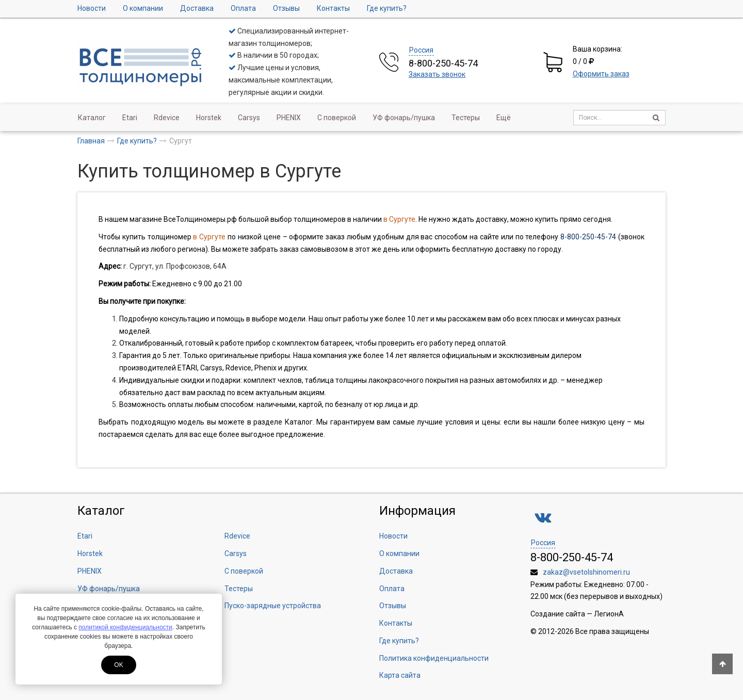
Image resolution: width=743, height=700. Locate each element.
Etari (130, 118)
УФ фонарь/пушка (404, 118)
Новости (92, 8)
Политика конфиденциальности (434, 658)
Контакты (333, 8)
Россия (421, 50)
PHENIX (289, 118)
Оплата (243, 8)
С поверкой (337, 118)
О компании (143, 8)
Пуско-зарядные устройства (273, 606)
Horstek (209, 118)
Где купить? (387, 8)
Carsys (249, 118)
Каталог (92, 118)
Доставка (197, 8)
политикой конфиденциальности (125, 627)
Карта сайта (400, 675)
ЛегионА (609, 614)
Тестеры (466, 118)
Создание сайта (558, 614)
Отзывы (286, 8)
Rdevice (167, 118)
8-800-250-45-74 (588, 237)
